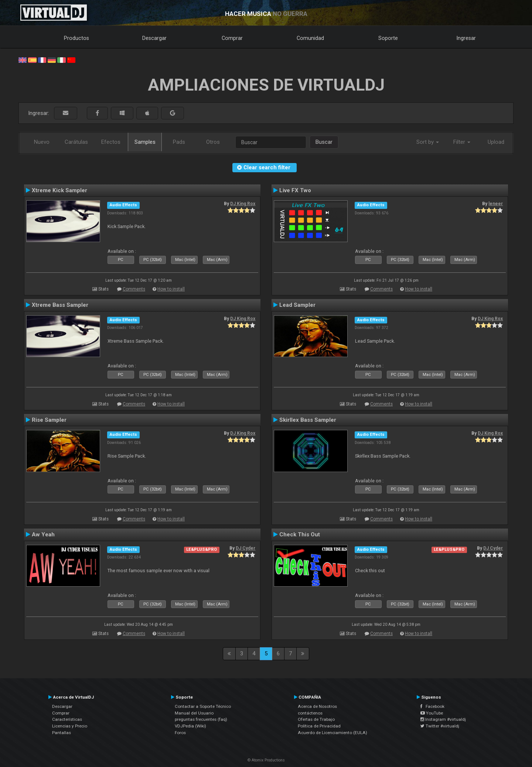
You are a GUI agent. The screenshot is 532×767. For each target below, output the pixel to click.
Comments (134, 289)
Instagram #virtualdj (443, 719)
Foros (180, 733)
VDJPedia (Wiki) (190, 726)
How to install (171, 289)
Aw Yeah (43, 534)
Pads (179, 142)
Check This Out (300, 534)
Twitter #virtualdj (440, 726)
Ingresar (466, 38)
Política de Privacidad (319, 726)
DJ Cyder (245, 548)
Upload (496, 142)
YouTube (432, 713)
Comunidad (310, 38)
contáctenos (310, 713)
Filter (462, 142)
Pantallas (62, 733)
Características (67, 719)
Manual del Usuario (194, 713)
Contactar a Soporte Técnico (203, 706)
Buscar (324, 142)
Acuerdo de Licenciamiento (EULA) (332, 733)
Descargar (154, 38)
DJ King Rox (243, 204)
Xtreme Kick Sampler (59, 190)
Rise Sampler (49, 420)
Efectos (111, 142)
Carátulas (76, 142)
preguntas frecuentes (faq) (201, 719)
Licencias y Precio (70, 726)
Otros (213, 142)
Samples (145, 142)
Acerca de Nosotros (317, 706)
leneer (496, 204)
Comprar (232, 38)
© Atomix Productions (266, 760)
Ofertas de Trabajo (316, 719)
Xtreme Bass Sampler (60, 305)
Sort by (428, 142)
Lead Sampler (297, 305)
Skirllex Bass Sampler (308, 420)
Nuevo (42, 142)
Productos (76, 38)
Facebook (432, 706)
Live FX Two (295, 190)
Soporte (388, 38)
